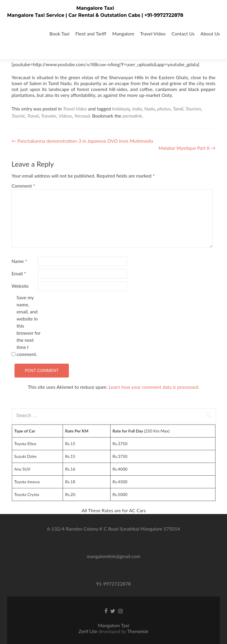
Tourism (193, 109)
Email (19, 273)
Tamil (178, 109)
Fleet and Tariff (91, 34)
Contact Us (183, 34)
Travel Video (153, 34)
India (137, 109)
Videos (65, 116)
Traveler (49, 116)
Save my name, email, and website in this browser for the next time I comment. (29, 326)
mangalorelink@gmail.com (113, 556)
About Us (210, 34)
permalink (132, 116)
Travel (33, 116)
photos (164, 109)
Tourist (18, 116)
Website (20, 286)
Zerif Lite (89, 631)
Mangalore (123, 34)
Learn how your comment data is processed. (154, 387)
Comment (23, 186)
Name (19, 261)
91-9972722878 (113, 584)
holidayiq (121, 109)
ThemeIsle (138, 631)
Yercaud (82, 116)
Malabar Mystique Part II (187, 148)
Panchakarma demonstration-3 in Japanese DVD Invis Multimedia (82, 141)
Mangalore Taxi (95, 8)
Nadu (150, 109)
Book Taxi (59, 34)
